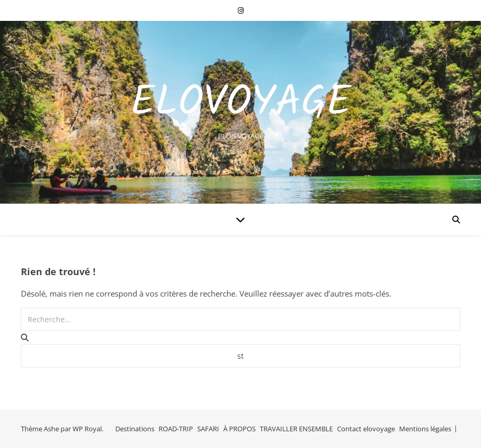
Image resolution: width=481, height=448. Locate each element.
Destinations (135, 429)
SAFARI (208, 429)
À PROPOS (239, 429)
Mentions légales (425, 429)
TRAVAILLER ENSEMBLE (296, 429)
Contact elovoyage (366, 429)
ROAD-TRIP (176, 429)
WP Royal (87, 429)
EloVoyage (241, 103)
